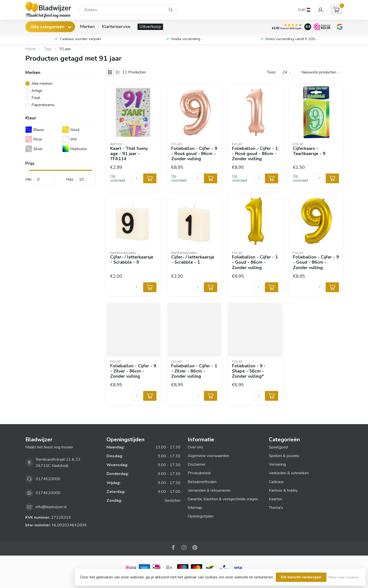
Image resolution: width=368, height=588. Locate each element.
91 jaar (65, 49)
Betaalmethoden (202, 482)
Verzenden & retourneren (209, 490)
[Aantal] (137, 178)
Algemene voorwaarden (208, 456)
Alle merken (42, 84)
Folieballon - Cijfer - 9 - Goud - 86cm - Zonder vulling (316, 262)
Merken (87, 27)
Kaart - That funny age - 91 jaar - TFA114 (129, 154)
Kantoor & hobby (283, 490)
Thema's (276, 508)
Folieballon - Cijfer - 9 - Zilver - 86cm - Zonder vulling (133, 371)
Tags (48, 49)
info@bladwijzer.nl (51, 507)
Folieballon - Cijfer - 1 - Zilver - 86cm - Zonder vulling (194, 371)
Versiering (277, 464)
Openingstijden (201, 516)
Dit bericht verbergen (301, 577)
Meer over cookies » (345, 577)
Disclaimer (197, 464)
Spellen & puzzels (284, 456)
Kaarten (276, 499)
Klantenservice (116, 27)
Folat (36, 98)
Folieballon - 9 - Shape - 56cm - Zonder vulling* (249, 371)
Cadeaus (276, 482)
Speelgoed (278, 447)
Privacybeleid (199, 473)
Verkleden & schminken (289, 473)
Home (31, 49)
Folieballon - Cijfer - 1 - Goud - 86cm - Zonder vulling (255, 262)
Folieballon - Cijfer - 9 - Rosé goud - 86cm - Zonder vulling (194, 154)
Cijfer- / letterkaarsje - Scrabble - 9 (132, 260)
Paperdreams (43, 105)
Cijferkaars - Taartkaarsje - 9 (309, 151)
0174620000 (48, 479)
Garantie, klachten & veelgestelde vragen (223, 499)
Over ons (195, 447)
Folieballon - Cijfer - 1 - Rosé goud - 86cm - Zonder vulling (255, 154)
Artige (37, 91)
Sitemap (195, 508)
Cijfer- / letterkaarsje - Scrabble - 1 (193, 260)
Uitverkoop (150, 27)
